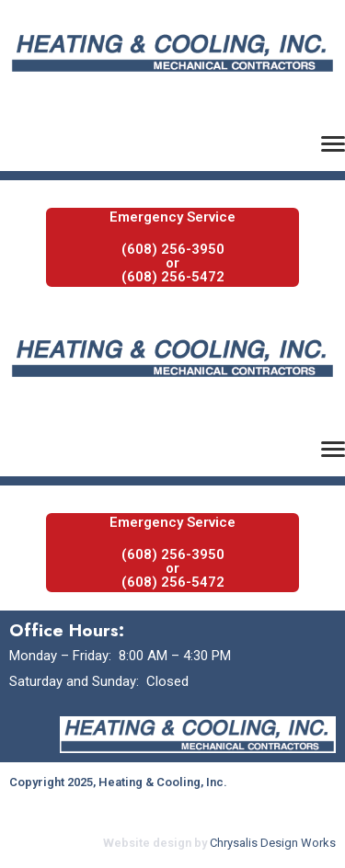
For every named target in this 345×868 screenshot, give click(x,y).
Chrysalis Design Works (273, 843)
